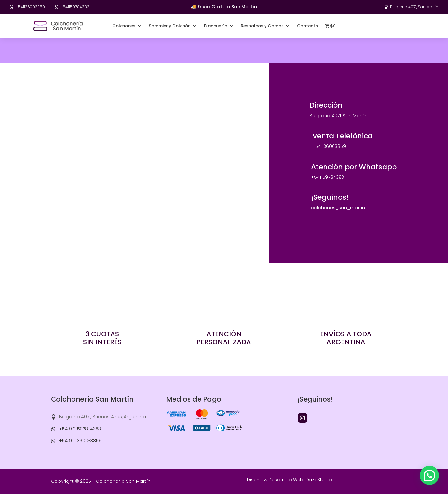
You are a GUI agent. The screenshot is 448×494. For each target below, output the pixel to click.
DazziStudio (319, 480)
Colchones (124, 26)
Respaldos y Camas (262, 26)
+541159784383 (75, 7)
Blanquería (216, 26)
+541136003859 (30, 7)
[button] (429, 475)
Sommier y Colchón (170, 26)
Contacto (308, 26)
